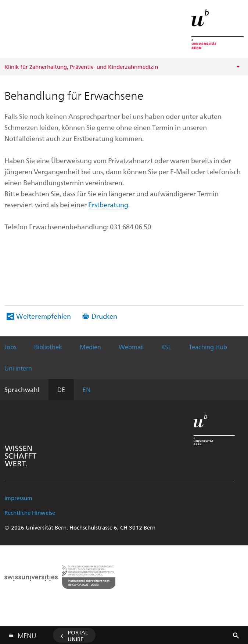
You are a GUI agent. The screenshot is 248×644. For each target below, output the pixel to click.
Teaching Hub (208, 347)
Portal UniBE (78, 636)
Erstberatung (108, 204)
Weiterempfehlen (44, 316)
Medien (90, 347)
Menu (27, 634)
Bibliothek (48, 347)
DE (61, 389)
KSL (166, 347)
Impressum (18, 498)
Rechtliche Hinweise (30, 513)
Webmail (131, 347)
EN (87, 389)
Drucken (104, 316)
